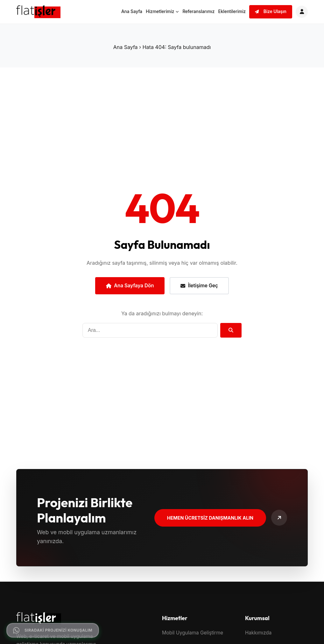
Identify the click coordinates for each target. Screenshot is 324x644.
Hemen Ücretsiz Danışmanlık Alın (210, 518)
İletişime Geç (199, 286)
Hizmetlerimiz (162, 11)
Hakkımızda (258, 633)
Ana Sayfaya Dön (130, 286)
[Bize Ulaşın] (279, 518)
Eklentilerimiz (232, 11)
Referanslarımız (198, 11)
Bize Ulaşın (271, 11)
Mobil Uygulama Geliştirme (193, 633)
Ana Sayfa (132, 11)
